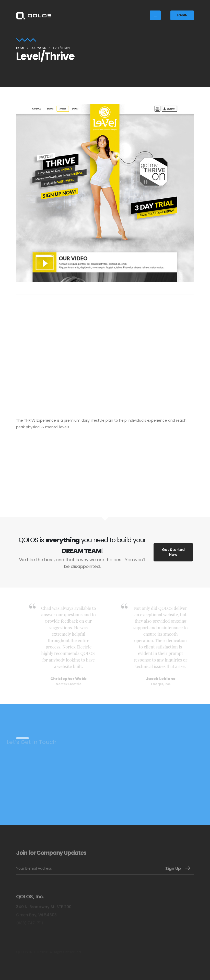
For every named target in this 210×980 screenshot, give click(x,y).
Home (20, 48)
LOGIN (182, 15)
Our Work (38, 48)
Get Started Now (173, 552)
